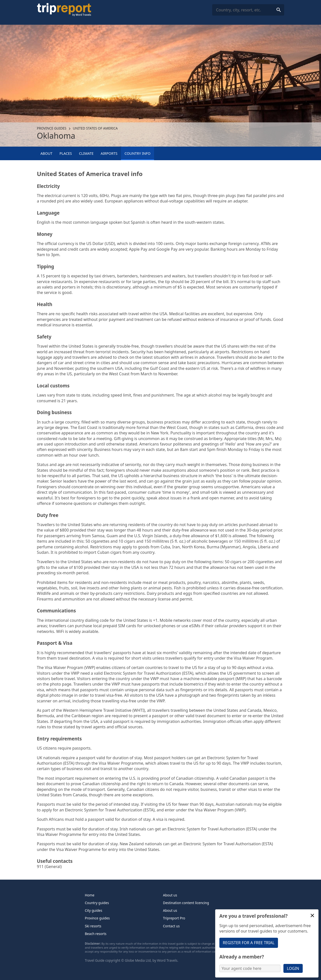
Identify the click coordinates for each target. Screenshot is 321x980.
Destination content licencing (186, 903)
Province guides (52, 128)
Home (90, 895)
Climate (86, 153)
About (46, 153)
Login (293, 968)
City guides (93, 910)
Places (66, 153)
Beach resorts (96, 934)
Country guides (97, 903)
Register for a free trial (249, 943)
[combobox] (248, 10)
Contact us (171, 926)
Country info (138, 153)
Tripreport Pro (174, 918)
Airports (109, 153)
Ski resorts (93, 926)
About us (170, 895)
